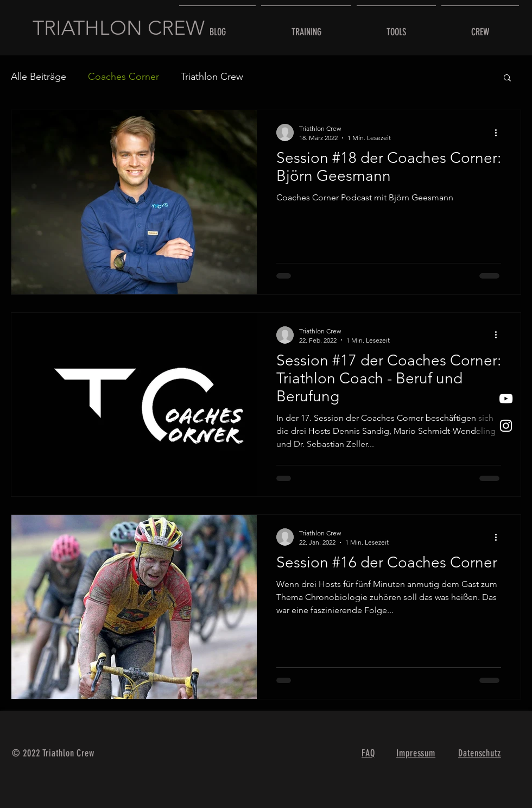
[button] (507, 78)
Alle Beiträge (39, 77)
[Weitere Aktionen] (499, 132)
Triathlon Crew (212, 77)
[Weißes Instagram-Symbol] (506, 426)
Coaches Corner (123, 77)
